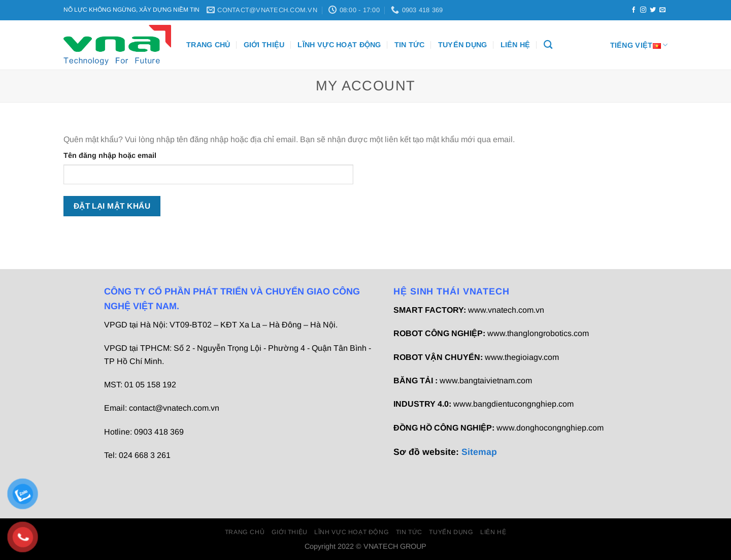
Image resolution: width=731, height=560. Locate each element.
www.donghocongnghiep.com (550, 428)
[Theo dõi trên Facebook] (634, 10)
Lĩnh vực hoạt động (339, 45)
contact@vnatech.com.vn (174, 408)
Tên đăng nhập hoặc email (110, 155)
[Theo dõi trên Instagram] (643, 10)
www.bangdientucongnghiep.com (513, 404)
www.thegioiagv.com (522, 357)
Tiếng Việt (639, 45)
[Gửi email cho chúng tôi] (662, 10)
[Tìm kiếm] (548, 45)
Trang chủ (208, 45)
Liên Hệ (516, 45)
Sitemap (479, 452)
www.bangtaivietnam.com (486, 381)
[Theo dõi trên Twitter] (653, 10)
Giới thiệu (264, 45)
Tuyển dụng (463, 45)
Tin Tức (410, 45)
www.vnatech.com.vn (506, 310)
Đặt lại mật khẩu (112, 206)
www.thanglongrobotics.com (538, 333)
